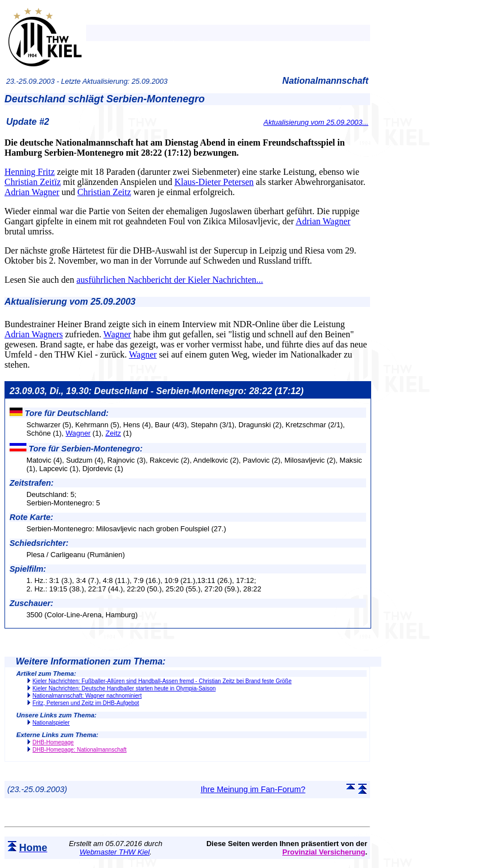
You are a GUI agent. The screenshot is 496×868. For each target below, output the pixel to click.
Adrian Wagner (32, 192)
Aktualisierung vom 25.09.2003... (316, 122)
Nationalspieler (51, 723)
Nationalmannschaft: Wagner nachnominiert (87, 696)
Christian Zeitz (105, 192)
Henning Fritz (30, 172)
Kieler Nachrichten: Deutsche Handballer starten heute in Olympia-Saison (124, 688)
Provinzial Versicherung (324, 852)
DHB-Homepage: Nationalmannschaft (80, 750)
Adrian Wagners (34, 334)
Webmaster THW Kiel (114, 852)
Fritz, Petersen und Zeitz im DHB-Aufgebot (86, 703)
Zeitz (113, 433)
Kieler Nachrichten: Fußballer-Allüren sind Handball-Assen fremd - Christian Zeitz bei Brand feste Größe (162, 681)
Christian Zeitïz (33, 182)
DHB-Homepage (53, 742)
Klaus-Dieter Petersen (214, 182)
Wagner (117, 334)
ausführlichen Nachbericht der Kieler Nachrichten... (170, 280)
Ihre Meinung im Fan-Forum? (253, 789)
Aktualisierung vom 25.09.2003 (70, 302)
